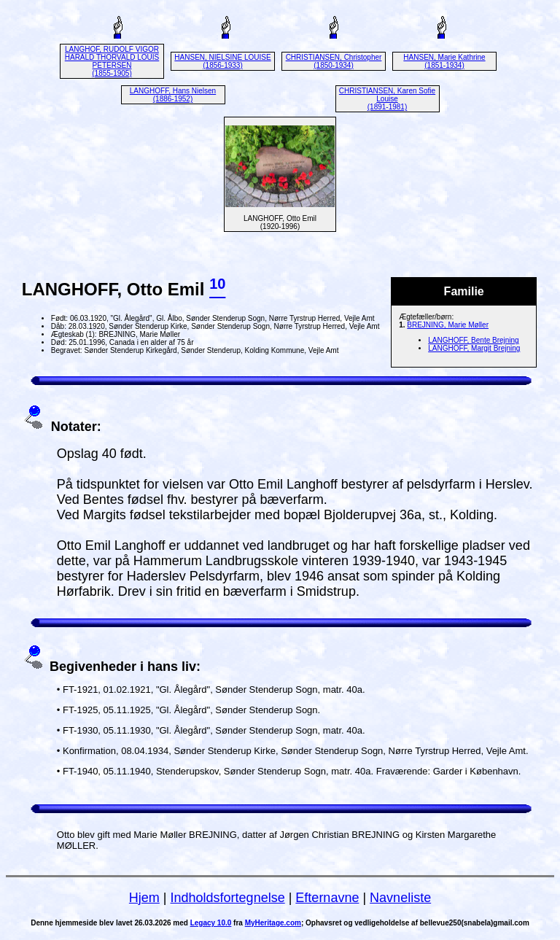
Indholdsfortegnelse (228, 898)
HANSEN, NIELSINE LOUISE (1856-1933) (222, 61)
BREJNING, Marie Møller (448, 325)
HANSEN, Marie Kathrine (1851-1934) (444, 61)
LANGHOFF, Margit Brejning (474, 348)
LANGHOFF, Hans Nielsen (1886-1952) (173, 95)
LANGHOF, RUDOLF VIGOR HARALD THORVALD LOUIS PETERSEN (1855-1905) (112, 61)
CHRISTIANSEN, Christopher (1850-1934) (334, 61)
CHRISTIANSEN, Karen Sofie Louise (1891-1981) (387, 99)
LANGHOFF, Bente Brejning (474, 340)
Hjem (144, 898)
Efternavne (327, 898)
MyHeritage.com (273, 923)
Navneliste (400, 898)
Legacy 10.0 (211, 923)
